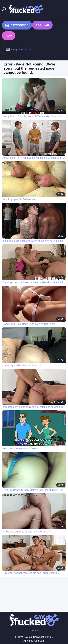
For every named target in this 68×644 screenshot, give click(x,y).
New (9, 36)
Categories (17, 25)
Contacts (34, 631)
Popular (42, 25)
